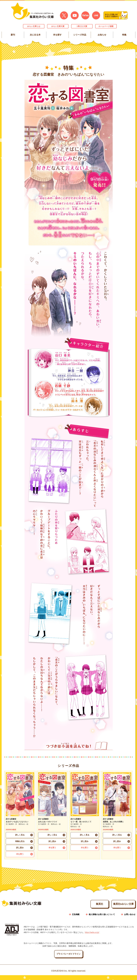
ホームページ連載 (106, 26)
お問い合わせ (130, 919)
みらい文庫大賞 (58, 26)
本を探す (57, 35)
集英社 (81, 908)
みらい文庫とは (34, 26)
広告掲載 (76, 919)
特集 (124, 35)
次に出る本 (35, 35)
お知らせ (102, 35)
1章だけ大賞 (82, 26)
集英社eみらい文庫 (118, 908)
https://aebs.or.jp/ (92, 937)
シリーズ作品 (80, 35)
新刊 (13, 35)
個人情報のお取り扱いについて (102, 919)
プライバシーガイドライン (68, 959)
